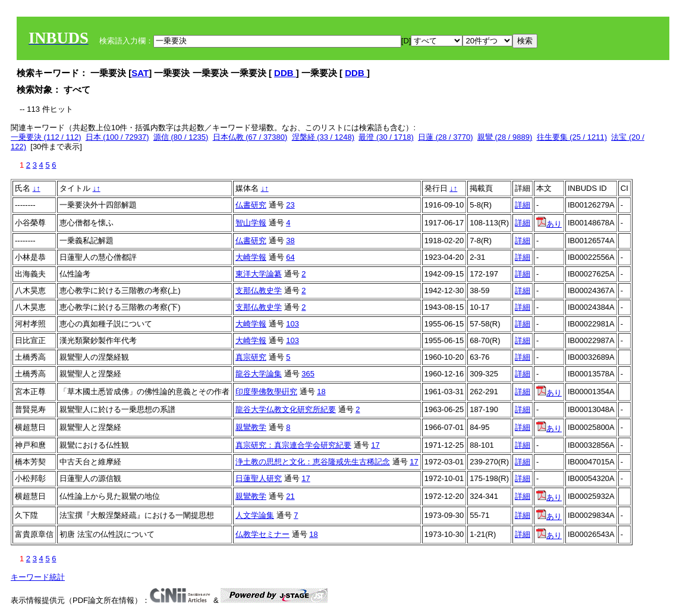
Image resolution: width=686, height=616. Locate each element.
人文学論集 (255, 515)
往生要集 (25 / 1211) (572, 137)
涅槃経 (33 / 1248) (323, 137)
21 (290, 496)
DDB (285, 73)
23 (290, 205)
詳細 (523, 205)
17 (375, 445)
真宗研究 (251, 357)
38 (290, 241)
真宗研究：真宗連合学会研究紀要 (293, 445)
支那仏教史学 (259, 290)
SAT (140, 73)
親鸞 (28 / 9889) (505, 137)
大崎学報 (251, 257)
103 (292, 324)
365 (308, 374)
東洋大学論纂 (259, 274)
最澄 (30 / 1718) (386, 137)
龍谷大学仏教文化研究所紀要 (286, 409)
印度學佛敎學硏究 (266, 392)
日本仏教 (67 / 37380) (250, 137)
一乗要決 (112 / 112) (46, 137)
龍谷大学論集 (259, 374)
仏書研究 (251, 205)
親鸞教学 (251, 427)
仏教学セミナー (262, 534)
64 (290, 257)
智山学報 (251, 223)
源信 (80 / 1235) (181, 137)
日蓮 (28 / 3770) (446, 137)
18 (321, 392)
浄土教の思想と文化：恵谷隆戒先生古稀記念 (313, 462)
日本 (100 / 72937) (117, 137)
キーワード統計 (38, 577)
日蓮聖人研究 (259, 478)
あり (549, 224)
